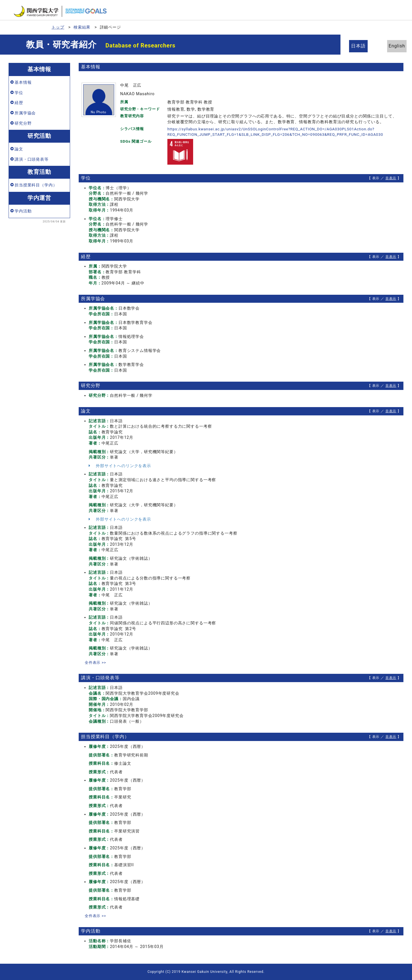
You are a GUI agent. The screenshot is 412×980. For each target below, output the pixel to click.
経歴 (19, 103)
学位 (19, 93)
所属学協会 (25, 113)
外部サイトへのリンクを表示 (120, 466)
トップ (58, 27)
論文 (19, 149)
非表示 (391, 178)
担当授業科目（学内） (36, 185)
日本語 (361, 46)
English (392, 46)
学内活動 (23, 211)
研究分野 (23, 123)
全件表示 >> (96, 662)
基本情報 (23, 82)
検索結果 (82, 27)
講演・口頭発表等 (32, 159)
